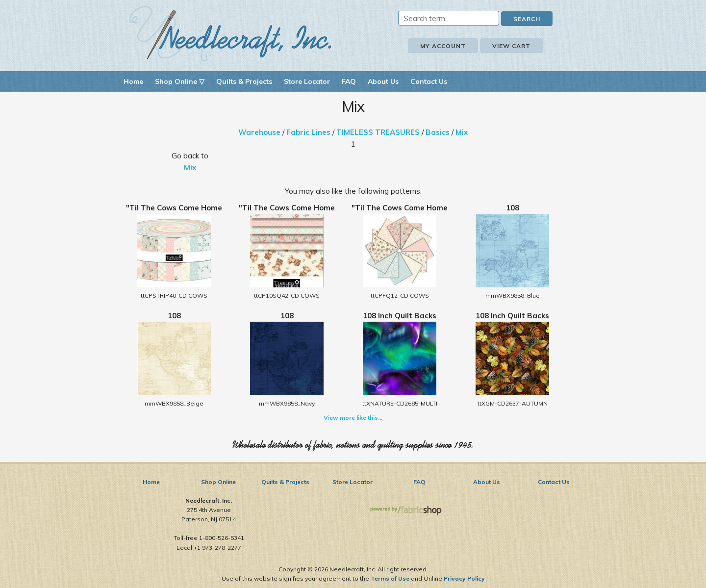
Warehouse (259, 132)
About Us (383, 81)
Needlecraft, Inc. (230, 34)
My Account (443, 46)
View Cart (511, 46)
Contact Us (429, 81)
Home (133, 81)
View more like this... (353, 418)
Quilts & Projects (244, 81)
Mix (462, 132)
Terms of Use (390, 578)
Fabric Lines (308, 132)
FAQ (349, 81)
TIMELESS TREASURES (378, 132)
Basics (438, 132)
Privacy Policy (464, 578)
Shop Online (218, 482)
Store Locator (307, 81)
